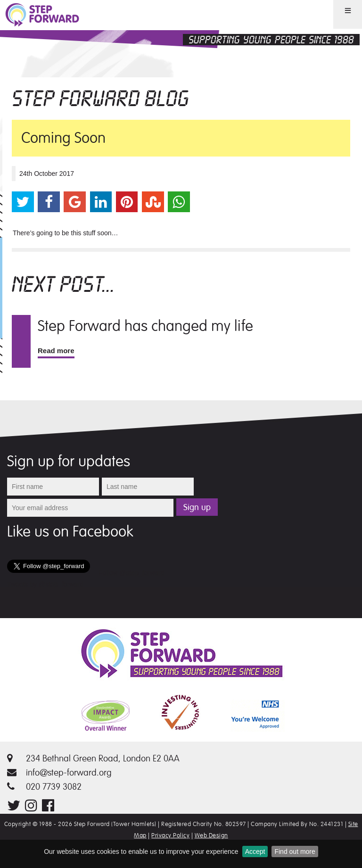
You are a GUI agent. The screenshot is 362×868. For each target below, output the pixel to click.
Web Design (211, 835)
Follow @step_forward (132, 573)
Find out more (295, 851)
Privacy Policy (170, 835)
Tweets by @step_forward (45, 584)
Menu (341, 28)
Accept (255, 851)
